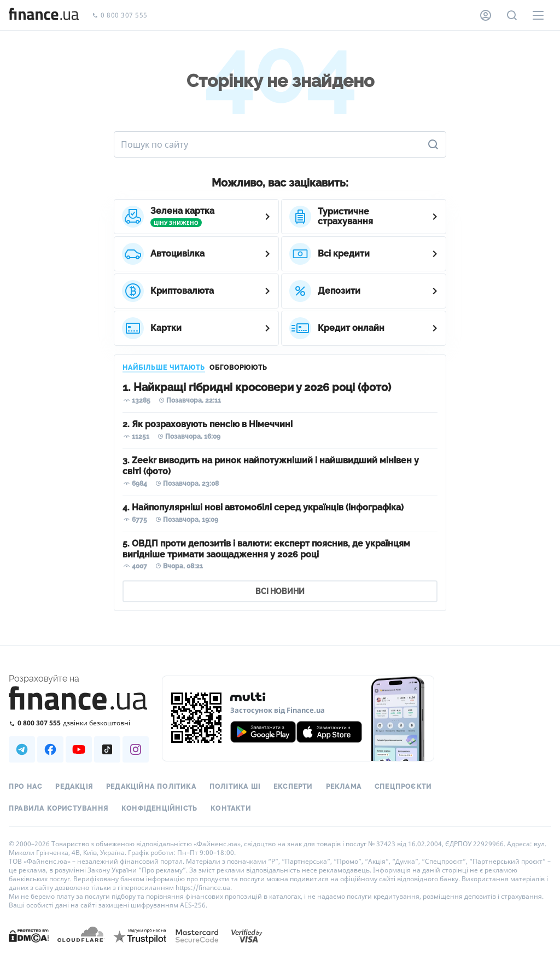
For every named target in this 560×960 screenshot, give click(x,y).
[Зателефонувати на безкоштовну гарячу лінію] (79, 723)
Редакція (74, 787)
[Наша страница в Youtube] (79, 749)
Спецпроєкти (403, 787)
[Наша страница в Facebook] (50, 749)
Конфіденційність (159, 808)
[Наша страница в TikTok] (107, 749)
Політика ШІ (235, 787)
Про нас (25, 787)
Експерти (293, 787)
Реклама (344, 787)
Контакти (231, 808)
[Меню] (538, 15)
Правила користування (59, 808)
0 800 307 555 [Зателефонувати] (120, 16)
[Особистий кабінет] (486, 15)
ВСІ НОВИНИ (280, 591)
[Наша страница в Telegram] (22, 749)
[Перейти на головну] (44, 15)
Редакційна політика (151, 787)
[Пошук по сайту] (512, 15)
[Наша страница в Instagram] (136, 749)
